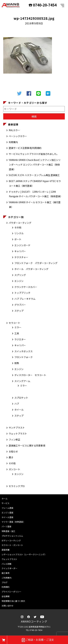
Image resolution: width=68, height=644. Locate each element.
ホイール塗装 (7, 517)
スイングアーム (22, 381)
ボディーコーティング (11, 540)
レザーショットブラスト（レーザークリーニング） (24, 554)
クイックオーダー (9, 568)
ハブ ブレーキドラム (25, 299)
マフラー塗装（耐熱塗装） (13, 522)
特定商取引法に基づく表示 (13, 601)
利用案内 (13, 142)
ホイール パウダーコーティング (31, 269)
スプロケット (21, 398)
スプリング (20, 275)
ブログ (5, 582)
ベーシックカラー (18, 136)
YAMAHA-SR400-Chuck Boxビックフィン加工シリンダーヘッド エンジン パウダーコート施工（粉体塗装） (35, 165)
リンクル (19, 233)
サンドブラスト (17, 428)
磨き (11, 457)
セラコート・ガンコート (12, 545)
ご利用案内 (6, 578)
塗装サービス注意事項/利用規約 (25, 148)
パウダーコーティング (20, 223)
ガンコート (14, 469)
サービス (6, 503)
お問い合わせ (7, 606)
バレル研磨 (6, 564)
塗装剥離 (6, 550)
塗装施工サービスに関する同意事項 (27, 445)
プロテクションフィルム (12, 536)
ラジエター (20, 339)
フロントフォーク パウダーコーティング (36, 263)
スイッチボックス (24, 351)
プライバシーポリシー (11, 592)
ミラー (18, 327)
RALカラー (14, 130)
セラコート (14, 323)
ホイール (19, 410)
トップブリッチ (22, 293)
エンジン (19, 281)
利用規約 (6, 587)
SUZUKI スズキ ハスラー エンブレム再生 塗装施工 (34, 175)
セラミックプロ (17, 486)
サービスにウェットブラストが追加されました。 (34, 154)
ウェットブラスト (18, 434)
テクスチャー (21, 257)
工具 (17, 333)
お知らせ (13, 451)
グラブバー (20, 305)
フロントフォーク (24, 357)
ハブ (17, 404)
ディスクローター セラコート (30, 375)
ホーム (5, 498)
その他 (18, 227)
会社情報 (6, 596)
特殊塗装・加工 (8, 531)
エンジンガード (22, 245)
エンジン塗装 (7, 513)
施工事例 (6, 573)
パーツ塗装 (6, 526)
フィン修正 (14, 440)
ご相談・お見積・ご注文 (38, 640)
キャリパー (20, 251)
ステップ (19, 311)
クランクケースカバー (26, 287)
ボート (18, 239)
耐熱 (17, 363)
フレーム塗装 (7, 508)
